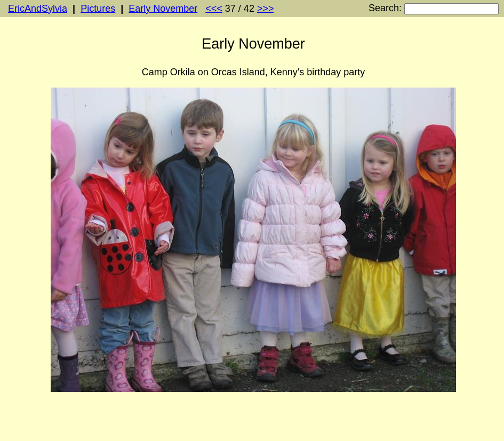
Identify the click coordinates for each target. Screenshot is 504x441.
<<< (214, 9)
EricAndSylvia (38, 9)
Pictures (98, 9)
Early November (163, 9)
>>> (266, 9)
